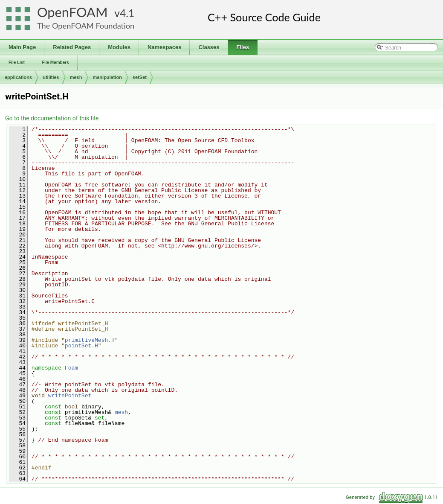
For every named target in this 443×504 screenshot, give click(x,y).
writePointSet (70, 396)
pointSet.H (81, 346)
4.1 (127, 13)
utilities (51, 77)
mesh (76, 77)
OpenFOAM (72, 12)
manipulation (107, 77)
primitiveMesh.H (90, 340)
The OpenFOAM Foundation (86, 26)
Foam (71, 368)
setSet (140, 77)
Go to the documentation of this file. (53, 118)
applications (18, 77)
